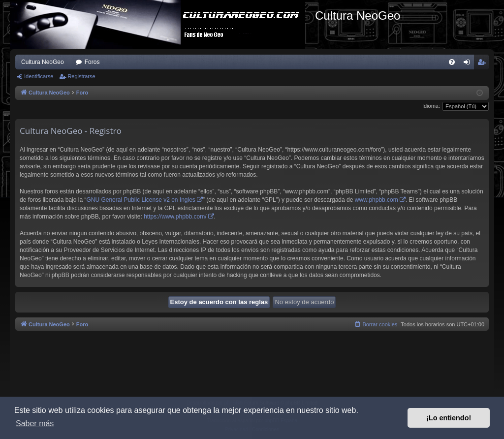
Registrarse (81, 76)
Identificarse (39, 76)
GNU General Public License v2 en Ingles (141, 200)
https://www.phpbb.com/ (175, 217)
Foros (92, 62)
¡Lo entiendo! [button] (449, 418)
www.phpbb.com (377, 200)
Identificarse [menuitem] (469, 64)
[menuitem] (452, 62)
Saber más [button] (35, 423)
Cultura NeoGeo (43, 62)
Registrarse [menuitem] (484, 64)
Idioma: (431, 106)
